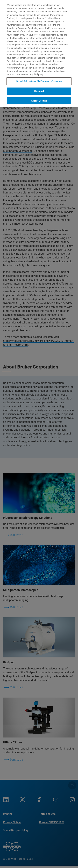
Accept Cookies (39, 101)
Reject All (39, 91)
